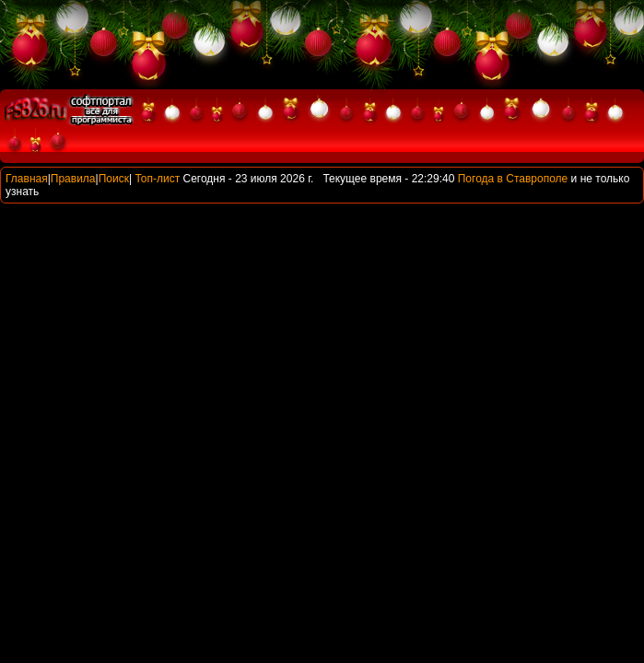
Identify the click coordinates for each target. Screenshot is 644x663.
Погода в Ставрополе (513, 179)
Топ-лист (157, 179)
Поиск (114, 179)
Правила (73, 179)
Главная (27, 179)
